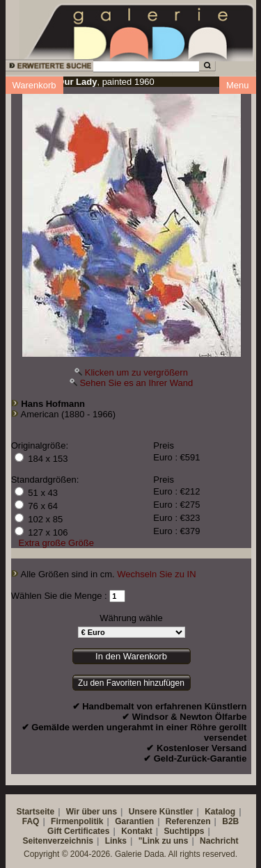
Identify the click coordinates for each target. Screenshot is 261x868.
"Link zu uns (164, 841)
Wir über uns (92, 812)
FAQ (31, 821)
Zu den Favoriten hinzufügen (131, 683)
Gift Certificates (78, 831)
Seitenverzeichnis (58, 841)
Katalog (220, 812)
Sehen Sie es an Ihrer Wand (136, 383)
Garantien (134, 821)
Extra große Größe (56, 543)
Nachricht (219, 841)
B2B (230, 821)
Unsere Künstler (161, 812)
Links (116, 841)
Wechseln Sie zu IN (156, 574)
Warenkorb (34, 85)
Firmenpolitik (77, 821)
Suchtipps (184, 831)
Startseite (35, 812)
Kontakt (137, 831)
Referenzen (188, 821)
